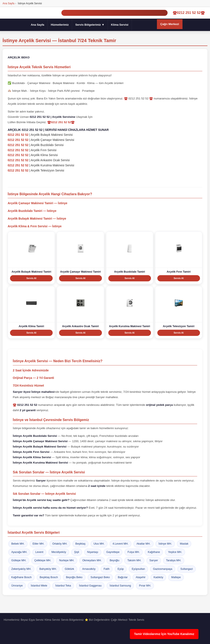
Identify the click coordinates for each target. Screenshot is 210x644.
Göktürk (70, 569)
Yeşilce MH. (175, 552)
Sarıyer (154, 561)
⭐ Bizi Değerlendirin (97, 620)
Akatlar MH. (143, 544)
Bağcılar (123, 577)
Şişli (77, 552)
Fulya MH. (134, 552)
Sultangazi (187, 569)
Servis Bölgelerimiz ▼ (90, 25)
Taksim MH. (134, 561)
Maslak (184, 544)
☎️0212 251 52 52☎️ (189, 13)
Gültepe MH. (19, 561)
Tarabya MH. (174, 561)
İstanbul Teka (63, 586)
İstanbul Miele (39, 586)
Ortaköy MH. (60, 544)
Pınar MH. (145, 586)
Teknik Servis (136, 620)
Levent (39, 552)
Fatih (107, 569)
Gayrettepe (113, 552)
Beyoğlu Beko (74, 577)
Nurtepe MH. (67, 561)
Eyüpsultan (138, 569)
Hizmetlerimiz (60, 25)
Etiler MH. (38, 544)
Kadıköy (158, 577)
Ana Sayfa (37, 25)
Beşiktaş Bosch (49, 577)
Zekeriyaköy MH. (21, 569)
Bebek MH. (18, 544)
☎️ (25, 405)
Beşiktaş (80, 544)
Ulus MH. (99, 544)
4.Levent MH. (120, 544)
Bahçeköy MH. (48, 569)
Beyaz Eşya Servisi (32, 620)
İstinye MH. (165, 544)
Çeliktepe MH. (43, 561)
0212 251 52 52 (18, 135)
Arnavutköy (89, 569)
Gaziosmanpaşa (163, 569)
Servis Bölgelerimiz (72, 620)
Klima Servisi (120, 25)
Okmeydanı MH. (92, 561)
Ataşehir (140, 577)
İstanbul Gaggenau (90, 586)
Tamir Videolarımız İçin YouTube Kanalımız (164, 634)
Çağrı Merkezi (170, 24)
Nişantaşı (93, 552)
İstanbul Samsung (120, 586)
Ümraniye (17, 586)
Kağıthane (154, 552)
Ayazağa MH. (19, 552)
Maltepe (176, 577)
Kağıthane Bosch (21, 577)
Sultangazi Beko (100, 577)
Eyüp (121, 569)
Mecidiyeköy (59, 552)
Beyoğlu (114, 561)
